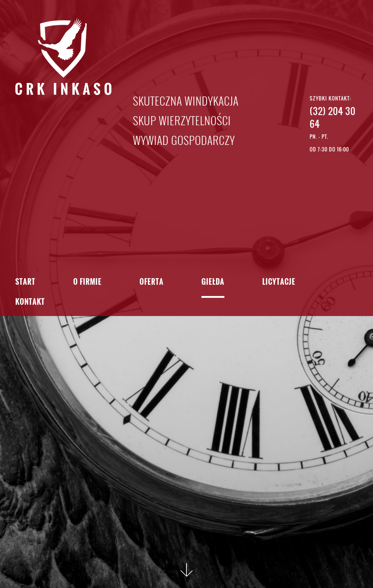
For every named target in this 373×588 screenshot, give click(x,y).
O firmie (87, 282)
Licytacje (279, 282)
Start (25, 282)
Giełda (213, 282)
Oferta (152, 282)
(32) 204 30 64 (333, 117)
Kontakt (30, 302)
